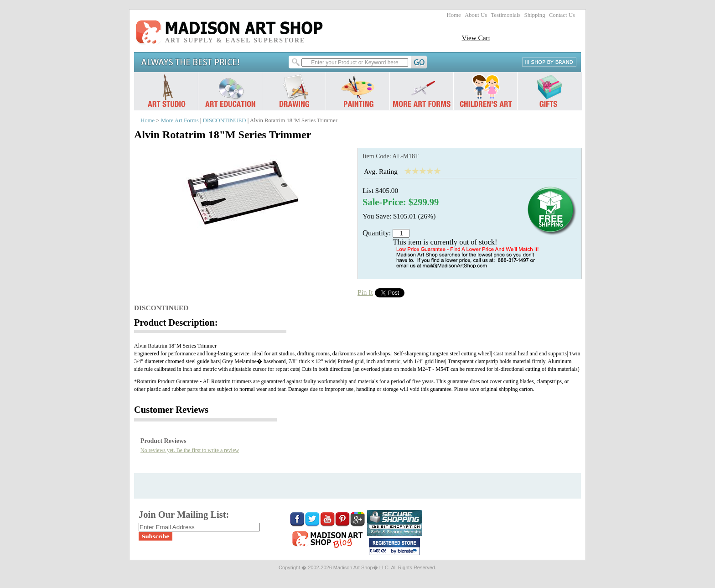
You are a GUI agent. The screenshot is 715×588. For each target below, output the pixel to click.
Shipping (535, 15)
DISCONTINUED (225, 120)
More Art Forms (180, 120)
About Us (476, 15)
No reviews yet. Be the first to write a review (190, 450)
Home (454, 15)
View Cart (476, 38)
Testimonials (505, 15)
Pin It (365, 292)
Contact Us (562, 15)
